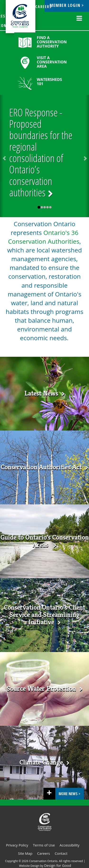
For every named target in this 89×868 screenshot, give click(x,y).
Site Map (25, 853)
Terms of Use (44, 845)
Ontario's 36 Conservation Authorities (44, 237)
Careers (43, 853)
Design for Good (58, 865)
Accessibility (70, 845)
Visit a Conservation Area (52, 62)
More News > (69, 794)
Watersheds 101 (49, 82)
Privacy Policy (17, 845)
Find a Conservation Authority (52, 42)
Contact (61, 853)
